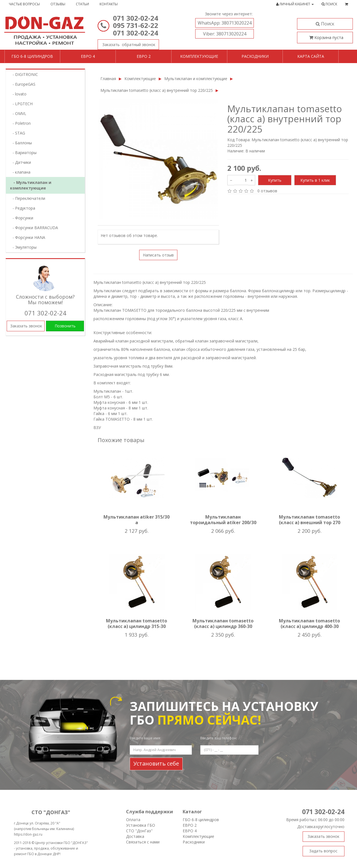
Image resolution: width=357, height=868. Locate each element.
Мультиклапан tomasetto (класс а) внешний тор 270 (310, 520)
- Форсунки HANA (27, 237)
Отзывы (58, 4)
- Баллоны (20, 143)
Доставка (135, 836)
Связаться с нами (143, 842)
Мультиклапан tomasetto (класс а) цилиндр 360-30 (223, 624)
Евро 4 (88, 56)
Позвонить (65, 326)
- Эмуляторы (23, 247)
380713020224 (225, 23)
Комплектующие (199, 56)
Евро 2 (144, 56)
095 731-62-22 (136, 25)
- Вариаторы (23, 153)
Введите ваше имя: (145, 738)
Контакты (109, 4)
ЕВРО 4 (190, 831)
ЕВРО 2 (190, 825)
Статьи (82, 4)
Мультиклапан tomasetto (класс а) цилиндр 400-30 (309, 624)
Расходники (255, 56)
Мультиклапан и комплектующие (196, 79)
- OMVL (18, 113)
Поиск (325, 24)
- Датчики (20, 162)
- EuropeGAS (22, 84)
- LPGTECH (21, 104)
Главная (108, 79)
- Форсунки (21, 218)
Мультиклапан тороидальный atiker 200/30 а (223, 522)
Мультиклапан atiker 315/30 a (137, 520)
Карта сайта (311, 56)
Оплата (133, 820)
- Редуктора (22, 208)
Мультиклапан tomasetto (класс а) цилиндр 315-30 (137, 624)
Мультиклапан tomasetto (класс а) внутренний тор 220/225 (157, 90)
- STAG (17, 133)
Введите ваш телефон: (219, 738)
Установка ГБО (141, 825)
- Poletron (20, 123)
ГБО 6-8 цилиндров (32, 56)
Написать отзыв (158, 255)
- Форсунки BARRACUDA (34, 228)
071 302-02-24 (136, 18)
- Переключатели (27, 198)
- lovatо (18, 94)
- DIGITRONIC (24, 74)
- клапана (20, 172)
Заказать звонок (126, 43)
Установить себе (156, 763)
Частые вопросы (24, 4)
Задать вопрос (323, 851)
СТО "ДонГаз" (139, 831)
